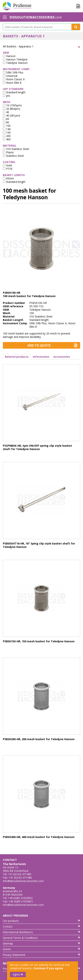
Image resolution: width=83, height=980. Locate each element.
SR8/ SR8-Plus (13, 72)
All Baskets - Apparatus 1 (18, 46)
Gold (7, 165)
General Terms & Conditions (41, 938)
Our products (41, 921)
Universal (10, 76)
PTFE (8, 169)
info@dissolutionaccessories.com (23, 881)
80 (6, 122)
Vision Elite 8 (12, 83)
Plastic (8, 152)
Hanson (9, 56)
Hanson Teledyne (15, 59)
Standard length (14, 92)
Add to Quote (52, 345)
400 (7, 139)
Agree (18, 974)
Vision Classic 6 (14, 79)
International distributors (41, 932)
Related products (17, 357)
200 (7, 136)
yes (7, 96)
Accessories (62, 357)
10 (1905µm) (12, 105)
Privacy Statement (41, 955)
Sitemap (41, 943)
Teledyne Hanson (15, 63)
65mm (8, 178)
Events (41, 949)
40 (6, 112)
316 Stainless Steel (16, 149)
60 (6, 119)
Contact (41, 926)
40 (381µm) (11, 115)
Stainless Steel (13, 156)
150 (7, 132)
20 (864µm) (11, 109)
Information (41, 357)
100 (7, 126)
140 (7, 129)
